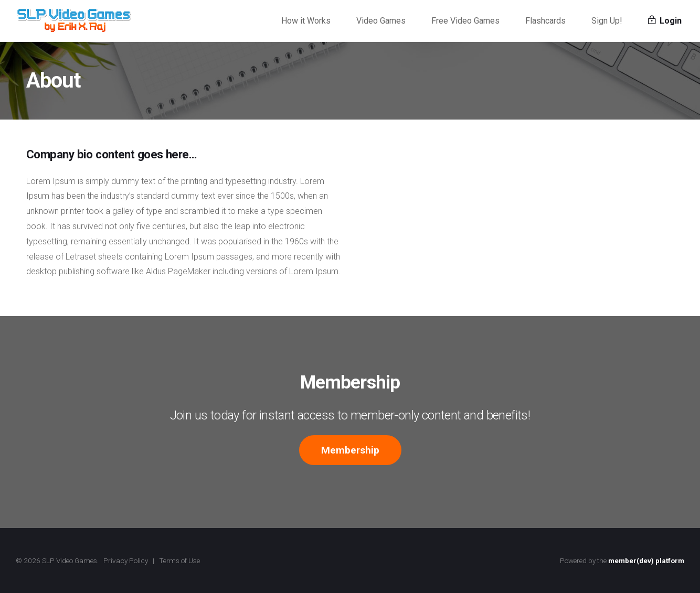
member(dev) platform (646, 560)
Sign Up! (607, 21)
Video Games (381, 21)
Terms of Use (179, 560)
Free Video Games (465, 21)
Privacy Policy (126, 560)
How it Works (306, 21)
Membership (350, 450)
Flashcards (545, 21)
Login (665, 21)
